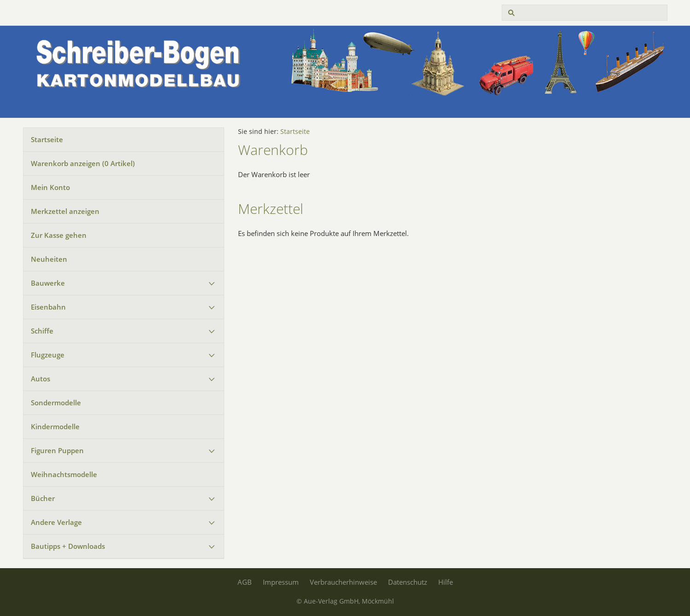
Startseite (47, 139)
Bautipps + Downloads (68, 546)
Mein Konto (50, 187)
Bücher (43, 498)
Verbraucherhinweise (343, 582)
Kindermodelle (55, 426)
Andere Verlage (56, 522)
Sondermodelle (56, 403)
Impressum (281, 582)
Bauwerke (48, 283)
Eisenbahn (48, 307)
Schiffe (42, 331)
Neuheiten (49, 259)
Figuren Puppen (57, 450)
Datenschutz (408, 582)
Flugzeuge (48, 355)
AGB (245, 582)
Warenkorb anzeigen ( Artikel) (83, 163)
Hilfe (446, 582)
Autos (41, 379)
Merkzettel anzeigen (65, 211)
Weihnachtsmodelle (64, 474)
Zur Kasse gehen (59, 235)
